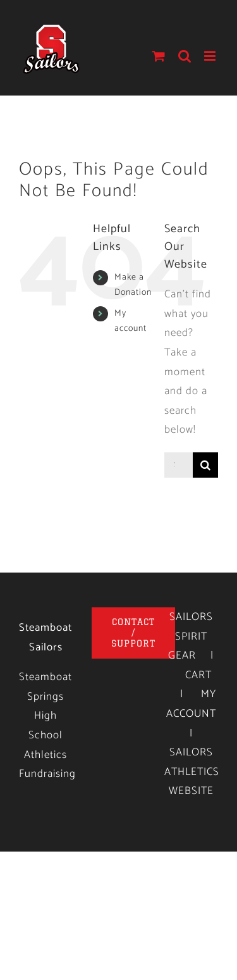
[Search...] (179, 465)
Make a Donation (133, 285)
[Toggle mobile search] (185, 56)
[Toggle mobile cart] (159, 56)
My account (131, 321)
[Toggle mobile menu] (211, 56)
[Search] (205, 465)
